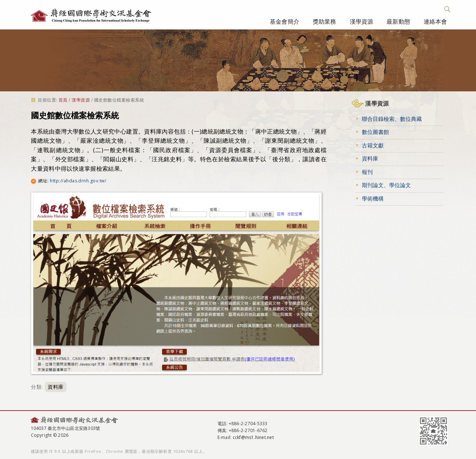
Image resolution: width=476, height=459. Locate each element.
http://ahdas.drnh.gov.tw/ (78, 181)
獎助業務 (325, 21)
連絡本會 (435, 21)
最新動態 (398, 21)
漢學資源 (362, 21)
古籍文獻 (373, 145)
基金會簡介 (285, 21)
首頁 (63, 100)
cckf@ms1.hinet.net (253, 437)
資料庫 (56, 387)
